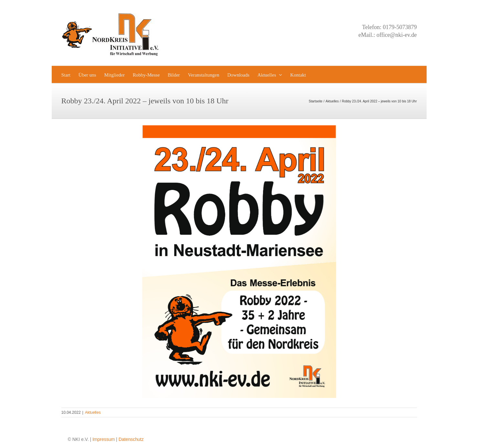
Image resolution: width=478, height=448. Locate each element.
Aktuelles (93, 412)
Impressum (104, 439)
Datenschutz (131, 439)
